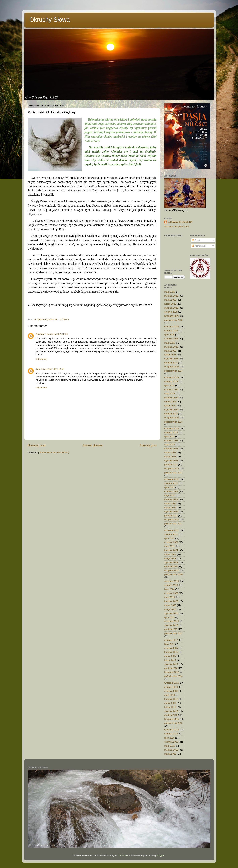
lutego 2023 (170, 456)
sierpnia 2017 (171, 640)
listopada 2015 (172, 719)
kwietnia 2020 (171, 601)
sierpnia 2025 (171, 331)
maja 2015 (170, 746)
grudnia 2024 (171, 363)
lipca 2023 (170, 437)
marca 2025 (170, 351)
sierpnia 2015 (171, 734)
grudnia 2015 (171, 715)
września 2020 (172, 581)
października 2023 (174, 422)
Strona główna (92, 445)
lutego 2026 (170, 304)
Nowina (40, 334)
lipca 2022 (170, 487)
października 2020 (174, 574)
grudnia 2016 (171, 668)
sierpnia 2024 (171, 382)
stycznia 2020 (171, 613)
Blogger (161, 855)
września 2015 (172, 730)
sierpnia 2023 (171, 432)
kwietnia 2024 (171, 398)
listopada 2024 (172, 367)
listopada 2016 (172, 672)
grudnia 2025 (171, 312)
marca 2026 (170, 300)
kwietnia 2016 (171, 699)
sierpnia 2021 (171, 534)
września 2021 (172, 530)
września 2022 (172, 479)
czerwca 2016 (171, 691)
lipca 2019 (170, 617)
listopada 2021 (172, 520)
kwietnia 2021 (171, 550)
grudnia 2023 (171, 414)
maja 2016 (170, 695)
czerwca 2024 (171, 390)
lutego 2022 (170, 507)
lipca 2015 (170, 738)
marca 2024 (170, 402)
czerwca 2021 (171, 542)
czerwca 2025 (171, 339)
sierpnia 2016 (171, 687)
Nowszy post (37, 445)
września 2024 (172, 377)
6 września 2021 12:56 (56, 334)
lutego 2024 (170, 406)
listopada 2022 (172, 469)
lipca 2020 (170, 589)
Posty (196, 240)
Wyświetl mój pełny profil (177, 227)
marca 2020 (170, 605)
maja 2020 (170, 597)
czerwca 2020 (171, 593)
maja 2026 (170, 292)
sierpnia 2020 (171, 585)
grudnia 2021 (171, 516)
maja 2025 (170, 343)
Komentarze (199, 246)
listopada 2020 (172, 570)
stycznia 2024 (171, 410)
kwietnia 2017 (171, 652)
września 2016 (172, 683)
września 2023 (172, 428)
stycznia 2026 (171, 308)
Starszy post (148, 445)
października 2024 (174, 371)
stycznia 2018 (171, 625)
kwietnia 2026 (171, 296)
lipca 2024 (170, 386)
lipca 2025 (170, 335)
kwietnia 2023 (171, 448)
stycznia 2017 (171, 664)
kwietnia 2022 (171, 499)
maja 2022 (170, 495)
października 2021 (174, 524)
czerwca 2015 (171, 742)
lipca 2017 (170, 644)
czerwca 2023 (171, 441)
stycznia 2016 (171, 711)
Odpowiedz (42, 359)
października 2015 (174, 723)
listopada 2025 (172, 316)
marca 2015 (170, 754)
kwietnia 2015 (171, 750)
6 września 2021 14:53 (53, 369)
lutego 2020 (170, 609)
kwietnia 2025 (171, 347)
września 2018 (172, 621)
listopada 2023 (172, 418)
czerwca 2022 (171, 491)
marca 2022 (170, 503)
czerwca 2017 (171, 648)
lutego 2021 (170, 558)
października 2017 (174, 633)
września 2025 (172, 327)
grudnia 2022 (171, 465)
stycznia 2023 (171, 461)
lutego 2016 (170, 707)
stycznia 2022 (171, 511)
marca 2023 (170, 452)
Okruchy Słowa (50, 20)
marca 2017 (170, 656)
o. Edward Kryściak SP (180, 222)
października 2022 (174, 473)
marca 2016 (170, 703)
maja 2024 (170, 394)
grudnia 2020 (171, 566)
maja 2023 (170, 445)
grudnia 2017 (171, 629)
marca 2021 (170, 554)
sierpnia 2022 (171, 483)
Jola (38, 369)
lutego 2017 (170, 660)
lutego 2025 (170, 355)
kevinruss (123, 855)
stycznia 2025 (171, 359)
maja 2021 (170, 546)
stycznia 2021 (171, 562)
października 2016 (174, 676)
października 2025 (174, 320)
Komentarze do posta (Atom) (55, 452)
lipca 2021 (170, 538)
